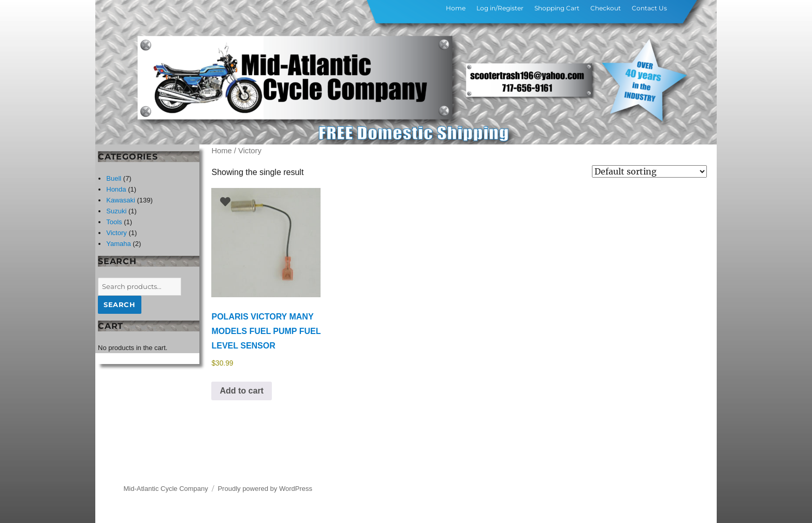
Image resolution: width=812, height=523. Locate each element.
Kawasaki (121, 200)
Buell (114, 178)
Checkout (606, 8)
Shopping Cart (557, 8)
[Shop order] (649, 171)
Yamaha (118, 244)
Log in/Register (500, 8)
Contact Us (649, 8)
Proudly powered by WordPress (265, 489)
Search (120, 304)
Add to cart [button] (241, 391)
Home (456, 8)
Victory (117, 233)
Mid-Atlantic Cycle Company (166, 489)
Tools (114, 222)
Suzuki (116, 211)
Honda (116, 189)
